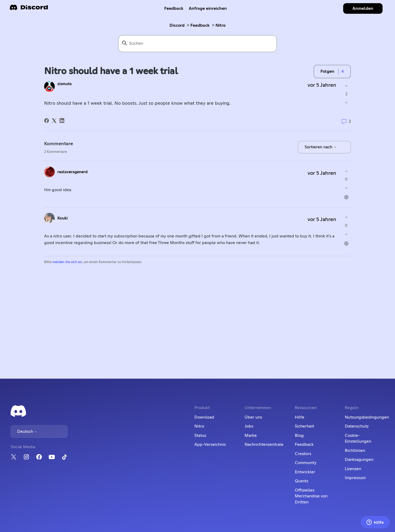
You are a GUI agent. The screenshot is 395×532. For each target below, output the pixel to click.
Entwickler (305, 472)
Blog (299, 435)
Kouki (63, 218)
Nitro (221, 25)
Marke (251, 435)
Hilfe (300, 417)
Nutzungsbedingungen (367, 417)
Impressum (355, 478)
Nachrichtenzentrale (264, 444)
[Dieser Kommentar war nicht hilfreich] (346, 188)
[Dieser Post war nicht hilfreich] (346, 103)
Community (306, 463)
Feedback (174, 8)
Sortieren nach (321, 147)
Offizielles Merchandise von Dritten (311, 496)
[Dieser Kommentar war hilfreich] (346, 171)
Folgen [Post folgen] (327, 71)
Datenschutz (357, 426)
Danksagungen (359, 460)
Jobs (249, 426)
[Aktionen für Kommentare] (346, 197)
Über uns (253, 417)
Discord (177, 25)
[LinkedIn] (62, 121)
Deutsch (27, 432)
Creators (303, 454)
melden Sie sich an (67, 262)
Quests (302, 481)
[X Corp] (54, 121)
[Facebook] (47, 121)
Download (204, 417)
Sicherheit (304, 426)
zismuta (65, 84)
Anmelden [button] (363, 8)
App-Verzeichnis (210, 444)
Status (200, 435)
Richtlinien (355, 451)
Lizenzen (353, 469)
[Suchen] (197, 44)
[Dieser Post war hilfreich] (346, 86)
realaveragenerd (72, 172)
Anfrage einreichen (208, 8)
